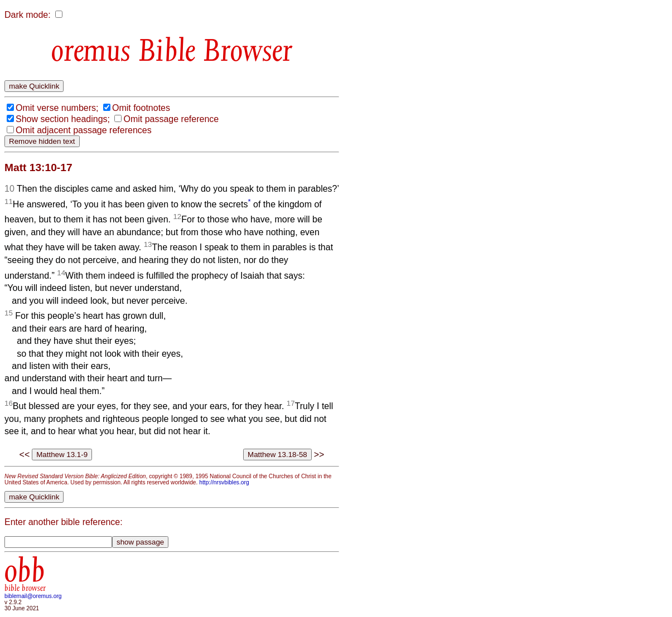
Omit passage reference (171, 119)
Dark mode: (28, 15)
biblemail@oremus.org (33, 596)
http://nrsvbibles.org (224, 482)
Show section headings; (63, 119)
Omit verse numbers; (57, 108)
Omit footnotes (141, 108)
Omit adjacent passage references (84, 130)
